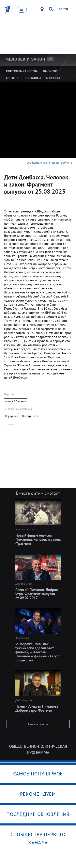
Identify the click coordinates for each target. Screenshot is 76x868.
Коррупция (11, 416)
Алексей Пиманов (16, 401)
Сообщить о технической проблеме (49, 163)
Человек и (26, 59)
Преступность (30, 416)
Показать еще (38, 724)
